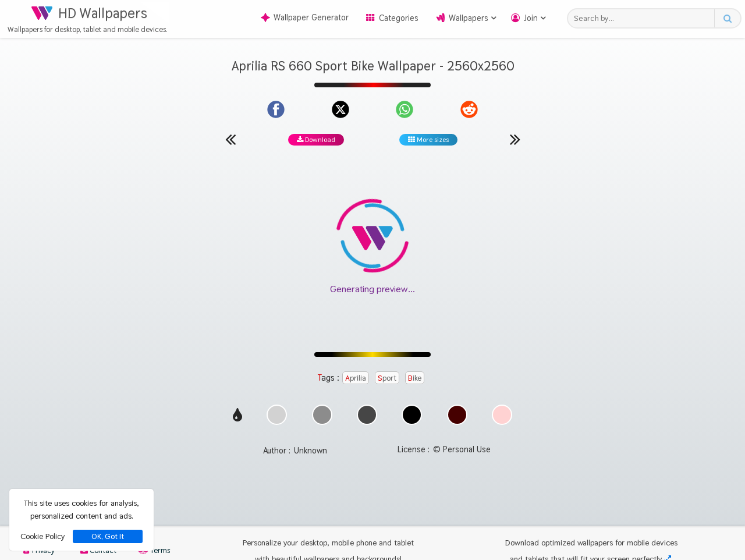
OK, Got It (108, 536)
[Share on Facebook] (276, 109)
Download (316, 140)
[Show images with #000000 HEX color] (412, 422)
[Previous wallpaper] (230, 139)
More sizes (428, 140)
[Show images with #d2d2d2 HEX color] (277, 422)
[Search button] (727, 18)
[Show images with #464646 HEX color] (367, 422)
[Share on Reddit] (469, 109)
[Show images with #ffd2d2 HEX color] (502, 422)
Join (531, 18)
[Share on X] (340, 109)
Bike (415, 378)
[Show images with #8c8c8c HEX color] (322, 422)
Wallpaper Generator (305, 17)
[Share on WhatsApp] (405, 109)
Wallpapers (469, 18)
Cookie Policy (42, 536)
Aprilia (356, 378)
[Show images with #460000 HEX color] (457, 422)
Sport (387, 378)
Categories (399, 18)
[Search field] (644, 18)
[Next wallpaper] (515, 139)
